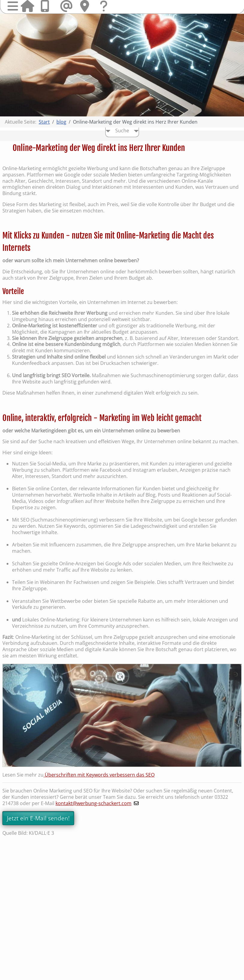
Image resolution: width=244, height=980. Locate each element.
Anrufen (47, 6)
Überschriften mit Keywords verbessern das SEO (99, 775)
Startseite (27, 6)
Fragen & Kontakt (107, 12)
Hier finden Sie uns (87, 6)
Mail (67, 6)
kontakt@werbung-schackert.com (93, 803)
